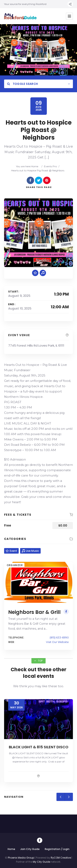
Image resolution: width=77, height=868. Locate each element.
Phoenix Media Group (21, 858)
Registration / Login (57, 849)
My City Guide (41, 862)
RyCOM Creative (61, 858)
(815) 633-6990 (59, 637)
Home (35, 166)
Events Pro (50, 166)
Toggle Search (22, 84)
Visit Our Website (57, 642)
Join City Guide (30, 849)
